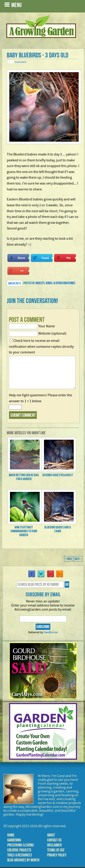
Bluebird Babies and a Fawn (58, 529)
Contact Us (54, 840)
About (51, 835)
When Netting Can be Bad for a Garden (24, 477)
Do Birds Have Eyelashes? (58, 475)
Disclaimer (54, 845)
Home (11, 835)
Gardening (14, 840)
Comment (21, 62)
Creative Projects (19, 850)
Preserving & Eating (21, 845)
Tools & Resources (20, 855)
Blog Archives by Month (23, 860)
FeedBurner (51, 632)
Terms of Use (56, 850)
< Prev (69, 559)
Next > (78, 559)
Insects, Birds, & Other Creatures (55, 283)
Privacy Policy (57, 855)
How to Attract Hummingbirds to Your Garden (24, 531)
